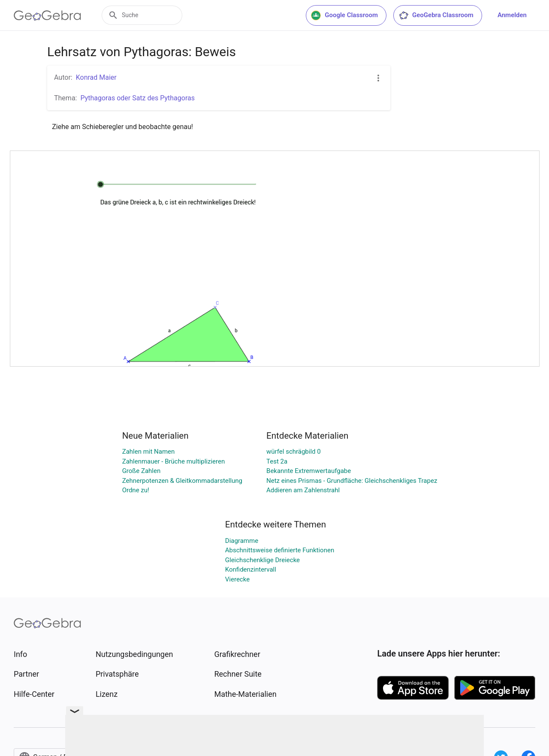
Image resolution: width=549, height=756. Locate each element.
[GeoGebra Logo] (47, 15)
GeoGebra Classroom (436, 15)
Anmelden (512, 15)
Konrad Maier (96, 77)
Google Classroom (344, 15)
